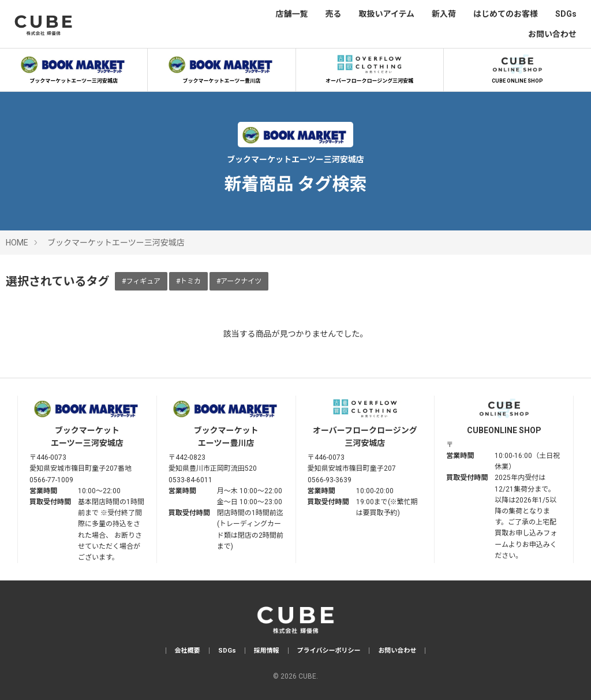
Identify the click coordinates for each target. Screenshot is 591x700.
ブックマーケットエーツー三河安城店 (74, 68)
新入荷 (444, 14)
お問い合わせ (552, 34)
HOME (17, 243)
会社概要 (188, 651)
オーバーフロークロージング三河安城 (369, 68)
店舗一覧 (291, 14)
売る (333, 14)
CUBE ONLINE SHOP (517, 68)
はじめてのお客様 (506, 14)
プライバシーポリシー (329, 651)
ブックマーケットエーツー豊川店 (222, 68)
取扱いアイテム (386, 14)
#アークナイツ (239, 281)
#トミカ (188, 281)
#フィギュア (141, 281)
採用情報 (267, 651)
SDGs (566, 14)
